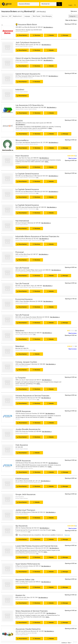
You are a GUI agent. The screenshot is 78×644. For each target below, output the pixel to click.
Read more (67, 535)
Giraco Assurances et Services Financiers (32, 611)
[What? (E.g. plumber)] (28, 4)
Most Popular (37, 16)
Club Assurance (22, 445)
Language (27, 16)
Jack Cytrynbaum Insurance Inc (28, 43)
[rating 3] (71, 347)
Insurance (31, 46)
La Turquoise (21, 378)
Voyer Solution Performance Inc (28, 564)
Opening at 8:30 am (71, 140)
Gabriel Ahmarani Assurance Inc (28, 74)
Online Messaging (47, 16)
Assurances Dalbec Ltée (25, 580)
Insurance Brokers (20, 109)
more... (50, 128)
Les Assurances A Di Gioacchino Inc (30, 105)
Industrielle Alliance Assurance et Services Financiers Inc (37, 237)
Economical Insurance (24, 299)
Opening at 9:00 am (71, 24)
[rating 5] (71, 156)
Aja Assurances (21, 526)
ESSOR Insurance (22, 479)
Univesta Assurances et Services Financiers (32, 396)
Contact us (64, 643)
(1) (76, 156)
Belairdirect (20, 331)
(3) (76, 331)
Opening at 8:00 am (71, 161)
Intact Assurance (22, 156)
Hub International (22, 221)
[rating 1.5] (70, 331)
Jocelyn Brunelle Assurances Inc (28, 429)
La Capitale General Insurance (27, 174)
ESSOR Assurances (23, 411)
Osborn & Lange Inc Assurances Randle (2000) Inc (35, 58)
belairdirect (20, 90)
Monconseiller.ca (22, 140)
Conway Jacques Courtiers (26, 362)
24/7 (10, 16)
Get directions (48, 27)
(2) (76, 346)
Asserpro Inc (20, 595)
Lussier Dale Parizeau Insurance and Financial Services (36, 546)
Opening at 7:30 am (71, 299)
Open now (5, 16)
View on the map (71, 20)
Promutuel (20, 252)
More (69, 643)
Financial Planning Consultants (35, 130)
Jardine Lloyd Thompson (25, 510)
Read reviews (73, 158)
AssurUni (19, 121)
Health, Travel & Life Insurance (35, 240)
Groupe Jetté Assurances (25, 495)
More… (37, 178)
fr (75, 5)
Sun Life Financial (22, 268)
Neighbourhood (17, 16)
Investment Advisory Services (31, 144)
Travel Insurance (32, 178)
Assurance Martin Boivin (28, 25)
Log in (70, 5)
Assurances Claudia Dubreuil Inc (28, 629)
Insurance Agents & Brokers (22, 32)
